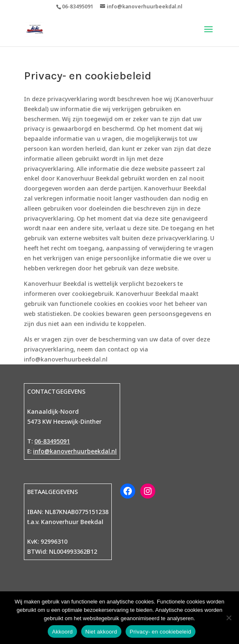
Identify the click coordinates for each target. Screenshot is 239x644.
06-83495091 (52, 441)
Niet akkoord (101, 632)
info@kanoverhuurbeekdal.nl (75, 451)
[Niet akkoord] (229, 618)
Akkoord (62, 632)
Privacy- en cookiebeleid (161, 632)
